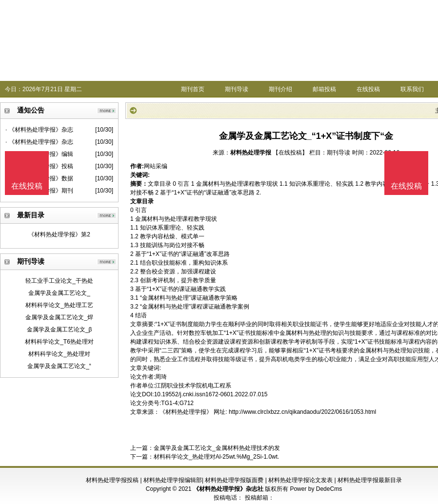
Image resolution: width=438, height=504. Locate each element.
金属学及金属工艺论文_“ (59, 366)
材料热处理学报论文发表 (300, 480)
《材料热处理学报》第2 (59, 234)
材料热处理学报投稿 (112, 480)
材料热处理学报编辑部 (173, 480)
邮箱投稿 (324, 89)
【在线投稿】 (290, 153)
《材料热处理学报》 (186, 412)
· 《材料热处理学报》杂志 (39, 130)
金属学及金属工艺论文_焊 (59, 317)
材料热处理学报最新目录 (370, 480)
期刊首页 (193, 89)
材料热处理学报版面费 (234, 480)
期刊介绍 (280, 89)
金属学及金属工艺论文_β (60, 330)
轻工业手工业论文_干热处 (59, 281)
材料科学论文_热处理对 (59, 354)
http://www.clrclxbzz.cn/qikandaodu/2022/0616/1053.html (302, 412)
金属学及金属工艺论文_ (59, 293)
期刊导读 (237, 89)
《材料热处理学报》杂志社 (228, 489)
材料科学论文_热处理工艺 (59, 305)
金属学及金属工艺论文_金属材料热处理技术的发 (217, 448)
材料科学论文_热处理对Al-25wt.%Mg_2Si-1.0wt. (216, 457)
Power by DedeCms (316, 489)
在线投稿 (368, 89)
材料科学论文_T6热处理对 (59, 342)
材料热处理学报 (251, 153)
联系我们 (412, 89)
